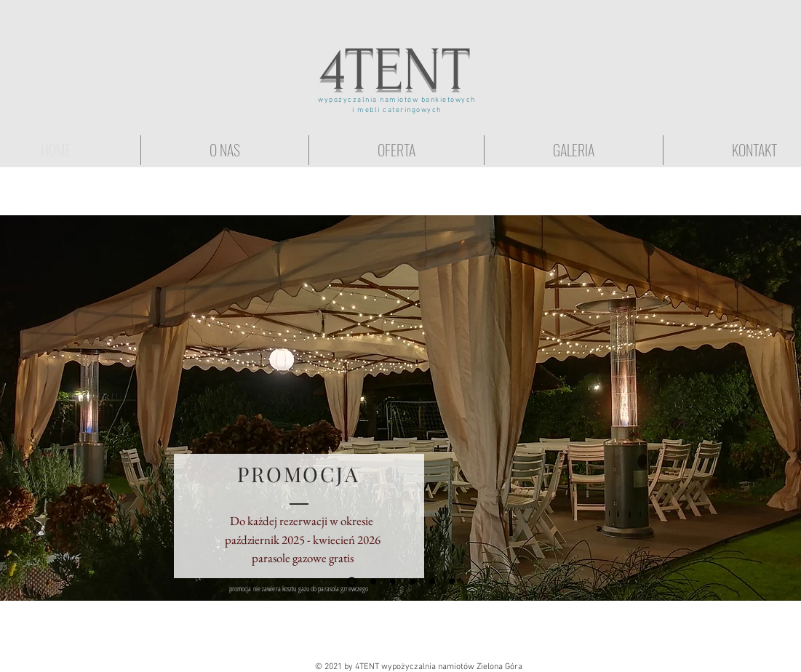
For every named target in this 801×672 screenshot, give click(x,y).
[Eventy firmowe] (432, 582)
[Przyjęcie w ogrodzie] (373, 582)
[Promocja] (352, 581)
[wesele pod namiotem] (413, 582)
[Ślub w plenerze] (393, 582)
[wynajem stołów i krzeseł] (452, 582)
